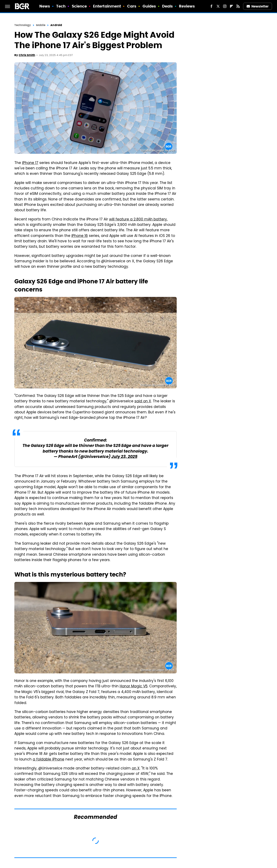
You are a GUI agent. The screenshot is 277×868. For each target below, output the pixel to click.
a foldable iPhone (48, 760)
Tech (61, 6)
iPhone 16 (80, 236)
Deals (168, 6)
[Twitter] (218, 6)
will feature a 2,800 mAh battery (138, 220)
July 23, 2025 (124, 457)
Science (79, 6)
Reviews (187, 6)
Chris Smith (27, 55)
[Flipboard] (231, 6)
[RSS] (238, 6)
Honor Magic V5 (134, 687)
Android (56, 25)
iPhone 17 (30, 163)
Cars (132, 6)
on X (136, 769)
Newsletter (258, 6)
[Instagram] (225, 6)
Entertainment (107, 6)
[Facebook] (211, 6)
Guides (149, 6)
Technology (23, 25)
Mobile (41, 25)
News (45, 6)
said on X (143, 401)
